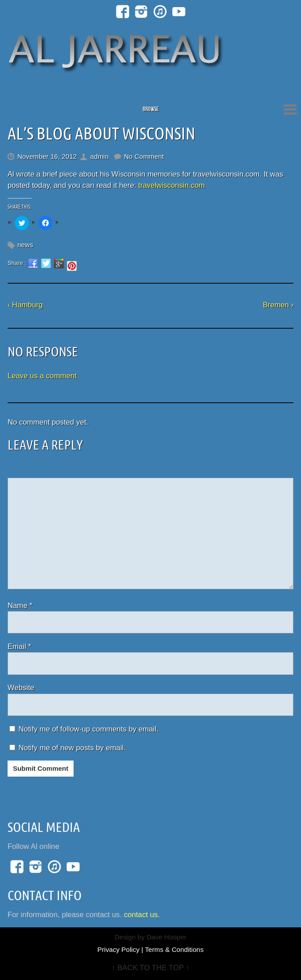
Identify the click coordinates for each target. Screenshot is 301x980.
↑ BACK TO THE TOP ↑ (150, 968)
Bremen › (278, 305)
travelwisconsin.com (171, 185)
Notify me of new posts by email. (72, 748)
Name (20, 606)
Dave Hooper (167, 937)
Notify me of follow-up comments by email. (89, 729)
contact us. (142, 915)
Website (21, 688)
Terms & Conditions (174, 949)
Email (19, 647)
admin (99, 156)
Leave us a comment (42, 376)
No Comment (144, 156)
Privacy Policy (118, 949)
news (25, 245)
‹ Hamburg (25, 305)
